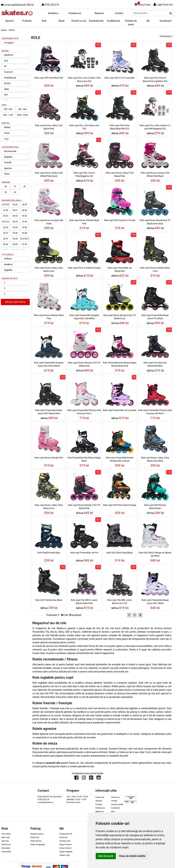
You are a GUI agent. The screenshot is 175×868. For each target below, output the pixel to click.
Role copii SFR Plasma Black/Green (155, 507)
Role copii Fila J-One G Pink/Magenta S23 (84, 174)
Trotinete (27, 21)
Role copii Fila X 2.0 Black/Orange (84, 268)
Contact (119, 13)
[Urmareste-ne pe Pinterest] (91, 778)
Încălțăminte (114, 21)
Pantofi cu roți (79, 21)
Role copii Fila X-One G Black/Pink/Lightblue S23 (155, 79)
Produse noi (75, 13)
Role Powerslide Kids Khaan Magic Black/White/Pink (120, 364)
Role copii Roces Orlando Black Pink (84, 222)
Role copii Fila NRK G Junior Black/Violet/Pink (84, 602)
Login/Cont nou (165, 5)
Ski (148, 21)
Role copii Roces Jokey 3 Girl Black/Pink (49, 127)
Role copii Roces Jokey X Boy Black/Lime (49, 269)
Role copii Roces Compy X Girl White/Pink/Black (155, 174)
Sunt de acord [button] (106, 856)
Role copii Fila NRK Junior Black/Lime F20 (120, 602)
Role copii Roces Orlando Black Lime (155, 269)
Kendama (53, 13)
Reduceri (99, 13)
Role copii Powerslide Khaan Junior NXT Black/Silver (49, 412)
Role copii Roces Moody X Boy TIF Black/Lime (120, 317)
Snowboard (165, 21)
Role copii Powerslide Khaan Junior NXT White (155, 602)
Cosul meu (143, 4)
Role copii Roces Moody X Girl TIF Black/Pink (84, 507)
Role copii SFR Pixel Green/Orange (120, 505)
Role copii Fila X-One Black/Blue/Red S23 (120, 127)
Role (44, 21)
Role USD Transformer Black (49, 600)
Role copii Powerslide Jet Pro (84, 553)
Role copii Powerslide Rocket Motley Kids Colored (120, 459)
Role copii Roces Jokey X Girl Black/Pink (120, 174)
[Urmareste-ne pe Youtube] (99, 778)
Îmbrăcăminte (96, 21)
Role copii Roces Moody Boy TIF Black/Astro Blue (155, 222)
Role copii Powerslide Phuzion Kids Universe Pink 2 (84, 412)
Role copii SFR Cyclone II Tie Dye (120, 220)
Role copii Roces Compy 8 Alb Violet (49, 222)
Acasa (4, 30)
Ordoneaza (165, 36)
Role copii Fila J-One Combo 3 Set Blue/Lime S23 (84, 79)
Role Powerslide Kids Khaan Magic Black (84, 459)
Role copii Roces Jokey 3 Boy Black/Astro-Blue (155, 459)
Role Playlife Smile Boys (49, 553)
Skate (61, 21)
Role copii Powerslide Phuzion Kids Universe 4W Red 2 (155, 412)
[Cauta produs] (171, 13)
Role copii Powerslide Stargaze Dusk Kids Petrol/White (49, 364)
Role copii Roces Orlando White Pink (49, 317)
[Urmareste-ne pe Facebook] (76, 778)
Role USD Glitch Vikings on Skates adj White (155, 554)
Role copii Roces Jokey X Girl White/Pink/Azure (49, 174)
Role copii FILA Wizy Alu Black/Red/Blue (155, 364)
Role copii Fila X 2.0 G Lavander (120, 78)
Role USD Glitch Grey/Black (120, 553)
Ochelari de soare (131, 23)
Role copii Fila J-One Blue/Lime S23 (84, 127)
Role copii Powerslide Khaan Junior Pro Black (155, 317)
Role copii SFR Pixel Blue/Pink (49, 78)
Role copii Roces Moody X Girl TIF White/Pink (84, 364)
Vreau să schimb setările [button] (132, 856)
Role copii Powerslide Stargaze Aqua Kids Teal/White (84, 317)
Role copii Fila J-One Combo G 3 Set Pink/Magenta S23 (155, 127)
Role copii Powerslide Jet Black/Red (120, 269)
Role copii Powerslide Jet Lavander (120, 410)
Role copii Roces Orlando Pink (49, 458)
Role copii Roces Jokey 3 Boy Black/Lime (49, 507)
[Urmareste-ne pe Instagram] (84, 778)
